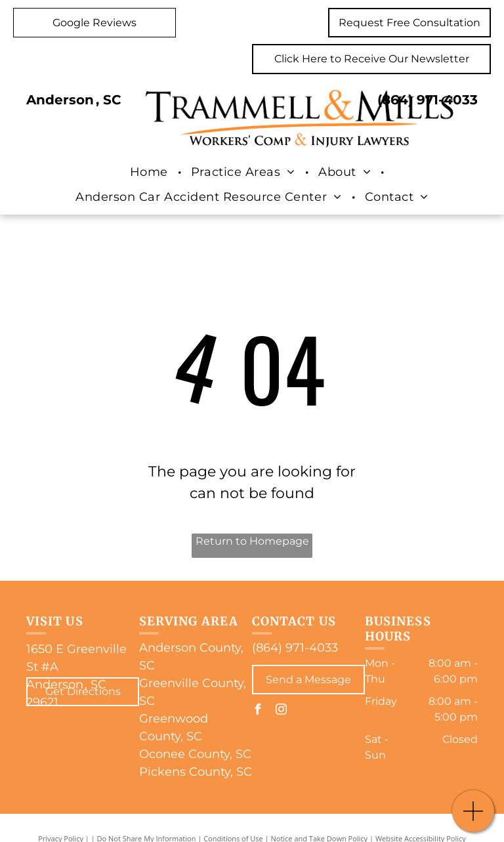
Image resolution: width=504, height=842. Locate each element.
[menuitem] (151, 172)
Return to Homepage (252, 541)
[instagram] (281, 711)
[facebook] (257, 711)
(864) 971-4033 (428, 100)
